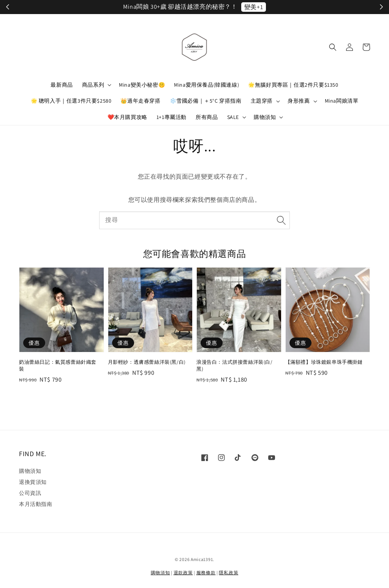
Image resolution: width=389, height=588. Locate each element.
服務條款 (206, 573)
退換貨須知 (33, 482)
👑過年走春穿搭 (140, 101)
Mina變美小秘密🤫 (142, 85)
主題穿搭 (262, 101)
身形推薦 (299, 101)
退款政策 (183, 573)
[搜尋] (281, 220)
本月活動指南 (36, 504)
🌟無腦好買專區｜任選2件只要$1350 (293, 85)
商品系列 (93, 85)
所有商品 (207, 117)
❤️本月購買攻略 (127, 117)
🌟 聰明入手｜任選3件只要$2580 (71, 101)
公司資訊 (30, 493)
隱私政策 (228, 573)
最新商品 (62, 85)
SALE (233, 117)
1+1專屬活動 (172, 117)
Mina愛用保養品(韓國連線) (206, 85)
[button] (333, 47)
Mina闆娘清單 (342, 101)
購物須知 (265, 117)
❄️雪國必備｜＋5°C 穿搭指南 (206, 101)
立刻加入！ (274, 7)
